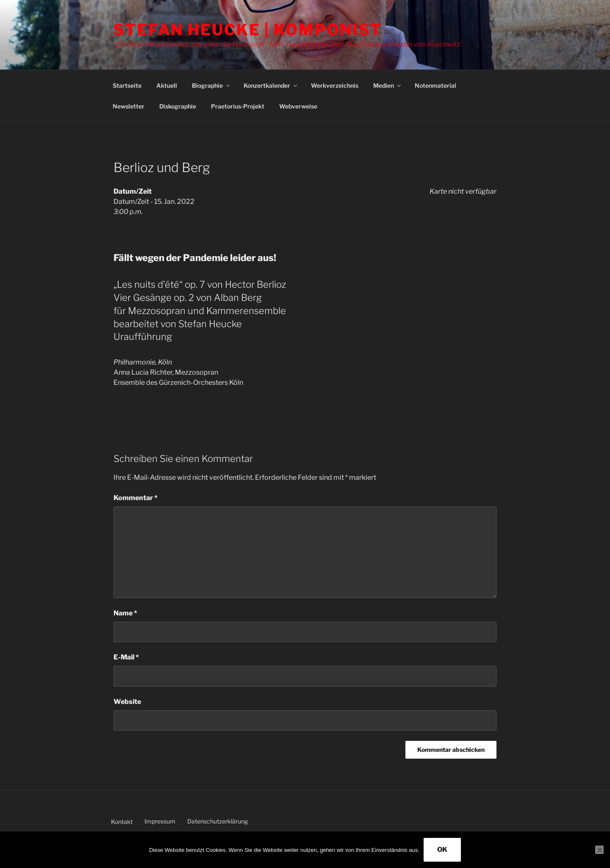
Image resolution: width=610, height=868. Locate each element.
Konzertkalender (271, 85)
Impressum (160, 821)
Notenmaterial (435, 85)
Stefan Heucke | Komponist (248, 30)
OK (442, 850)
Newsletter (129, 106)
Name (125, 613)
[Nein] (599, 850)
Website (127, 702)
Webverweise (298, 106)
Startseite (127, 85)
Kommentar (136, 498)
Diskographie (178, 106)
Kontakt (122, 822)
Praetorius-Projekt (238, 106)
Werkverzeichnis (335, 85)
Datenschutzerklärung (218, 821)
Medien (388, 85)
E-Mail (126, 657)
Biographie (211, 85)
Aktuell (167, 85)
